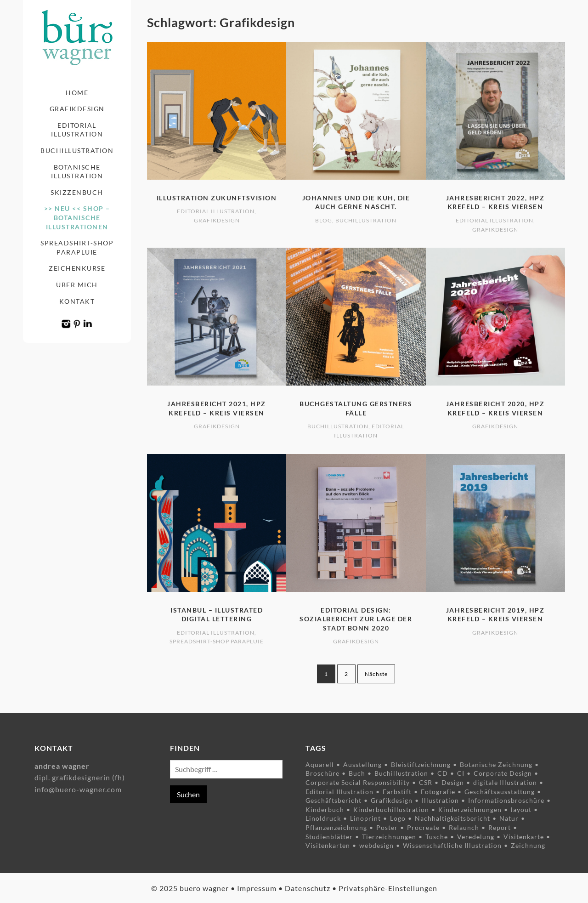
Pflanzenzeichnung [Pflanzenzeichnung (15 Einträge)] (336, 827)
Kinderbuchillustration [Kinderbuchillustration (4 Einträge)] (391, 809)
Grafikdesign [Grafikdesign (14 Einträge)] (392, 800)
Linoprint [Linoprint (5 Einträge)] (365, 818)
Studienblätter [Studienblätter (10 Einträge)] (329, 837)
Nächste (376, 674)
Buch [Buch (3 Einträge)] (357, 773)
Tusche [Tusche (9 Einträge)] (437, 837)
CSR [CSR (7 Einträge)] (426, 782)
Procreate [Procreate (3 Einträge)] (423, 827)
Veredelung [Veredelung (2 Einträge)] (476, 837)
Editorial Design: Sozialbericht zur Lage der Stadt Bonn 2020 (356, 619)
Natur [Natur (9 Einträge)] (509, 818)
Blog (324, 220)
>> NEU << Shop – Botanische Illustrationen (77, 217)
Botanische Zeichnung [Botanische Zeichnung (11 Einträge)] (496, 764)
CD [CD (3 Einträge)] (443, 773)
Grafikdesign (77, 109)
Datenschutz (308, 888)
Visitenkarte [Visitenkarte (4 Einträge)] (524, 837)
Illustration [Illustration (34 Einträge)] (440, 800)
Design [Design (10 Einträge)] (453, 782)
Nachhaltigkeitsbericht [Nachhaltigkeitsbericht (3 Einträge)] (452, 818)
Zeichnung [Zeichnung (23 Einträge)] (528, 845)
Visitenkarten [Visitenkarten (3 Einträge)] (328, 845)
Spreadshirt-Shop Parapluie (77, 247)
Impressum (257, 888)
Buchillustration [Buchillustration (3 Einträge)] (401, 773)
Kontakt (77, 301)
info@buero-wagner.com (78, 789)
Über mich (77, 285)
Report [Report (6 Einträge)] (500, 827)
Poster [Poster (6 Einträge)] (387, 827)
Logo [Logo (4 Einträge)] (398, 818)
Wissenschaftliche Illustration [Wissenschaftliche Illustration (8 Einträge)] (452, 845)
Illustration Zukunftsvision (217, 198)
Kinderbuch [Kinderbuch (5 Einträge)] (325, 809)
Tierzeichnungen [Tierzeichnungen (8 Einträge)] (389, 837)
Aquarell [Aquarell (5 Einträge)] (320, 764)
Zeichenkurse (77, 268)
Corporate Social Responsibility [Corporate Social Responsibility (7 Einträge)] (358, 782)
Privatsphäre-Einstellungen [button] (388, 888)
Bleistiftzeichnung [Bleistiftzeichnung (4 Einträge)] (421, 764)
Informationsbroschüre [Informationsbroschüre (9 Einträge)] (506, 800)
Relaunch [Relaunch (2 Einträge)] (464, 827)
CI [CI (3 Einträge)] (461, 773)
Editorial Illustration (77, 130)
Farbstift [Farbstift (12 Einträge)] (397, 792)
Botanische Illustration (77, 172)
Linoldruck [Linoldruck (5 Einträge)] (323, 818)
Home (77, 93)
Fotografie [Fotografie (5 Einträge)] (438, 792)
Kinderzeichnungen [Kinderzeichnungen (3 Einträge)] (470, 809)
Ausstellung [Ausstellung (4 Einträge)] (362, 764)
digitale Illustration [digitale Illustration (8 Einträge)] (505, 782)
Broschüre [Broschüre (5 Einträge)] (322, 773)
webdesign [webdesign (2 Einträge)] (376, 845)
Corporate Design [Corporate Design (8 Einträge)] (503, 773)
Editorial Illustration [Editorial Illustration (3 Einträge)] (339, 792)
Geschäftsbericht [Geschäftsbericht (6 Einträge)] (334, 800)
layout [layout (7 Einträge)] (521, 809)
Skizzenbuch (77, 192)
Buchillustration (77, 150)
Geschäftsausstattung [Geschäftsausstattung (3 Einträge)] (500, 792)
